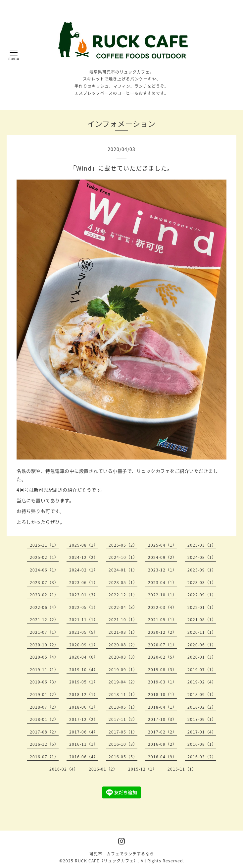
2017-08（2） (44, 732)
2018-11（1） (123, 694)
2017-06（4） (84, 732)
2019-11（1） (44, 670)
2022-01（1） (202, 607)
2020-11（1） (202, 632)
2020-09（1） (84, 645)
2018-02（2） (202, 707)
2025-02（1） (44, 557)
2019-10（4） (84, 670)
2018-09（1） (202, 694)
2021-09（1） (162, 620)
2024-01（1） (123, 570)
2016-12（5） (44, 744)
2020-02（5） (162, 657)
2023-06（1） (84, 582)
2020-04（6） (84, 657)
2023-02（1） (44, 595)
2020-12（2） (162, 632)
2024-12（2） (84, 557)
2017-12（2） (84, 719)
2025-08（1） (84, 545)
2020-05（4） (44, 657)
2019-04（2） (123, 682)
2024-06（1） (44, 570)
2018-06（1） (84, 707)
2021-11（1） (84, 620)
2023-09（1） (202, 570)
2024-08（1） (202, 557)
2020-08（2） (123, 645)
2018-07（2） (44, 707)
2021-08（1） (202, 620)
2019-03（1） (162, 682)
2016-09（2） (162, 744)
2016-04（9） (162, 757)
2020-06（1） (202, 645)
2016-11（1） (84, 744)
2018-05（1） (123, 707)
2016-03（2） (202, 757)
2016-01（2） (103, 769)
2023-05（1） (123, 582)
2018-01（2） (44, 719)
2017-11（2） (123, 719)
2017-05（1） (123, 732)
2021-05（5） (84, 632)
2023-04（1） (162, 582)
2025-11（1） (44, 545)
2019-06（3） (44, 682)
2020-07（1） (162, 645)
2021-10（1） (123, 620)
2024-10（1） (123, 557)
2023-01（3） (84, 595)
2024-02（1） (84, 570)
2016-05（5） (123, 757)
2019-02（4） (202, 682)
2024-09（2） (162, 557)
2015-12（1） (143, 769)
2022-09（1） (202, 595)
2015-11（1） (182, 769)
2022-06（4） (44, 607)
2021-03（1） (123, 632)
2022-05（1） (84, 607)
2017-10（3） (162, 719)
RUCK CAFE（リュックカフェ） (106, 861)
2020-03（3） (123, 657)
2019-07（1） (202, 670)
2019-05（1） (84, 682)
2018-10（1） (162, 694)
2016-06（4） (84, 757)
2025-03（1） (202, 545)
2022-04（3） (123, 607)
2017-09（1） (202, 719)
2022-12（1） (123, 595)
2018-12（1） (84, 694)
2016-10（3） (123, 744)
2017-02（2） (162, 732)
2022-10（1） (162, 595)
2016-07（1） (44, 757)
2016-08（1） (202, 744)
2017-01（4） (202, 732)
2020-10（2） (44, 645)
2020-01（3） (202, 657)
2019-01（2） (44, 694)
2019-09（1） (123, 670)
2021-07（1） (44, 632)
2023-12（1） (162, 570)
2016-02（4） (64, 769)
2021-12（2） (44, 620)
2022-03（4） (162, 607)
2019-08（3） (162, 670)
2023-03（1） (202, 582)
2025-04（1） (162, 545)
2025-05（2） (123, 545)
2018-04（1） (162, 707)
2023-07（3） (44, 582)
